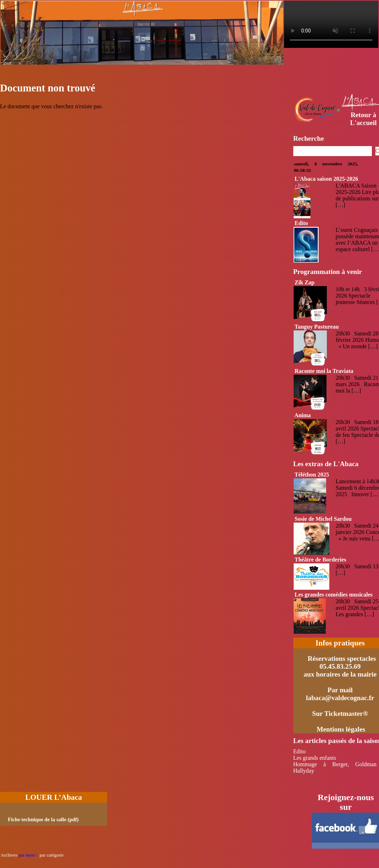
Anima (303, 415)
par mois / (28, 855)
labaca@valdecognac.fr (340, 698)
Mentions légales (341, 729)
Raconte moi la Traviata (324, 371)
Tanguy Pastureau (316, 327)
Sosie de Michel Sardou (323, 519)
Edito (301, 223)
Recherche (309, 138)
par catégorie (50, 855)
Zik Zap (305, 282)
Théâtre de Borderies (320, 560)
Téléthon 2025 (311, 475)
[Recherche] (333, 151)
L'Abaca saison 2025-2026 (326, 179)
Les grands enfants (315, 758)
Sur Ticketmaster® (340, 714)
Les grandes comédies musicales (334, 595)
